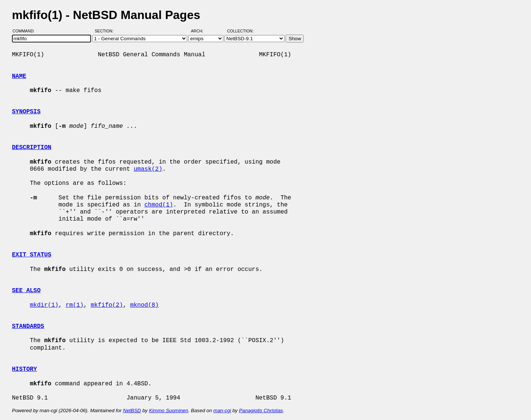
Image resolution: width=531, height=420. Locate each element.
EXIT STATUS (32, 255)
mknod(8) (144, 305)
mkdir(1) (44, 305)
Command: (26, 31)
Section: (106, 31)
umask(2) (148, 169)
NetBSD (132, 410)
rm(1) (75, 305)
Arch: (200, 31)
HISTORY (24, 369)
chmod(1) (159, 205)
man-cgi (222, 410)
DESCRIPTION (32, 148)
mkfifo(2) (107, 305)
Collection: (240, 31)
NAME (19, 76)
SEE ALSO (26, 291)
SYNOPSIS (26, 112)
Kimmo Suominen (168, 410)
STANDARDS (28, 326)
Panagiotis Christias (261, 410)
